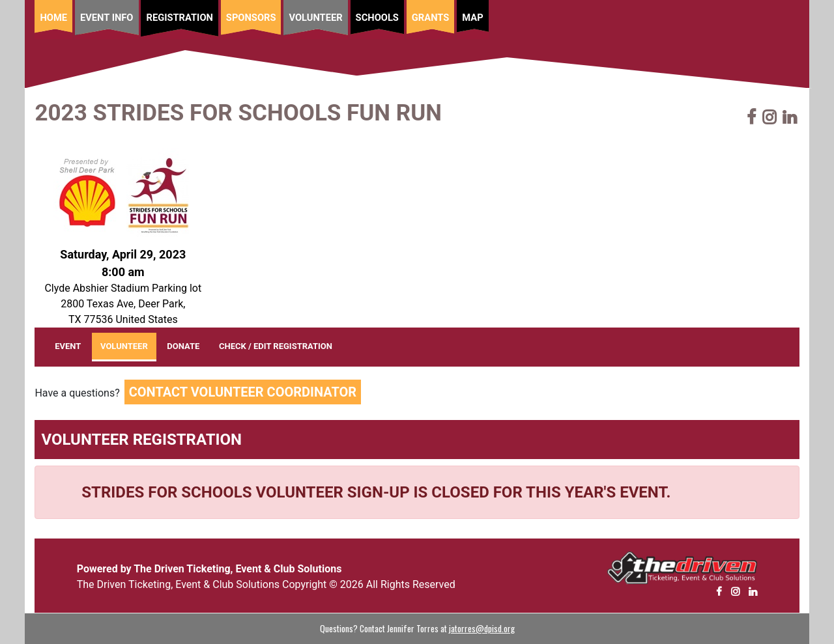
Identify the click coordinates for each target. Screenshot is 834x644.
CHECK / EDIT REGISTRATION (276, 346)
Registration (179, 18)
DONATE (183, 346)
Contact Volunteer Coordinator (243, 392)
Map (472, 18)
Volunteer (315, 18)
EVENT (72, 344)
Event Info (107, 18)
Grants (430, 18)
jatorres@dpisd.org (482, 628)
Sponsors (251, 18)
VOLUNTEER (124, 346)
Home (53, 18)
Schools (377, 18)
